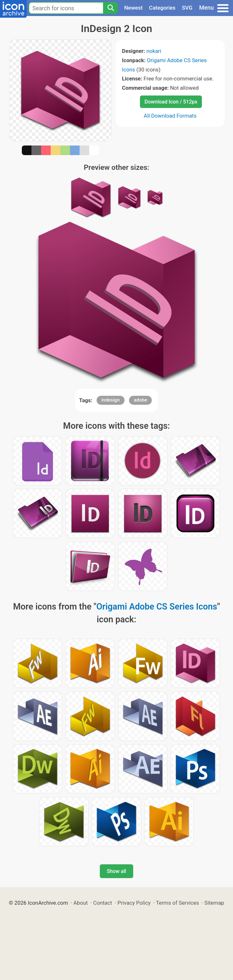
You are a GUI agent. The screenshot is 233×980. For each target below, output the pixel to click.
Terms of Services (177, 903)
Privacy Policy (134, 903)
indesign (111, 400)
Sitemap (214, 903)
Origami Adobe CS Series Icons (157, 607)
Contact (103, 903)
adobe (141, 400)
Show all (117, 871)
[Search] (110, 8)
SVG (187, 8)
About (81, 903)
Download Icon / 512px (171, 102)
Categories (162, 8)
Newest (133, 8)
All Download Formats (170, 116)
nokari (154, 51)
